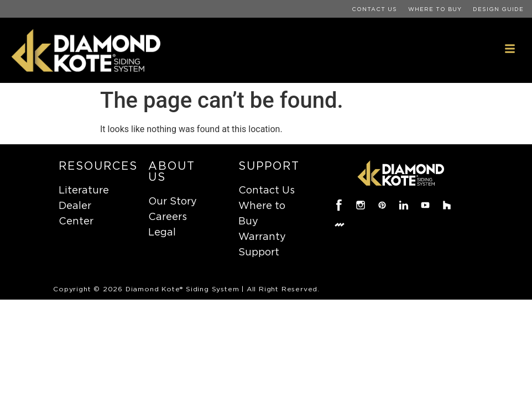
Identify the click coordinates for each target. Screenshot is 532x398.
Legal (162, 232)
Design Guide (498, 9)
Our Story (173, 201)
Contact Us (374, 9)
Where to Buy (435, 9)
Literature (84, 190)
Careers (168, 216)
